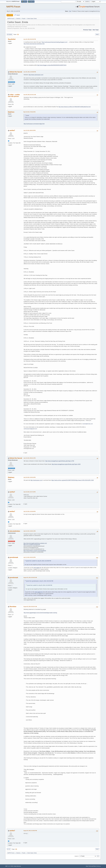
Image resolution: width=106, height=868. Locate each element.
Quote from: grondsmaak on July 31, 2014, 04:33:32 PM (40, 581)
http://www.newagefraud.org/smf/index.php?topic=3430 (66, 464)
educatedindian (15, 531)
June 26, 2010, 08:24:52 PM (30, 39)
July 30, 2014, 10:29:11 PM (29, 531)
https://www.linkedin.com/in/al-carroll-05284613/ (35, 551)
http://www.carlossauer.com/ (36, 75)
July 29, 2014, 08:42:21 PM (29, 458)
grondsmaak (14, 557)
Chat (70, 11)
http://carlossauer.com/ (36, 480)
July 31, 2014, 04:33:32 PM (29, 557)
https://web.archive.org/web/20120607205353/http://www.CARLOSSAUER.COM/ (73, 480)
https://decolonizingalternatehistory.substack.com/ (35, 543)
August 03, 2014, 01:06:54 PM (30, 831)
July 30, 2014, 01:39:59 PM (29, 511)
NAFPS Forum (13, 7)
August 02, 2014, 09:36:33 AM (30, 577)
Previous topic (88, 30)
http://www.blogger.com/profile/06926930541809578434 (52, 65)
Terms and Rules (92, 866)
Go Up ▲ (99, 866)
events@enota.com (88, 424)
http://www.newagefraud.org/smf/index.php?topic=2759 (60, 461)
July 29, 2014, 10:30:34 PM (29, 477)
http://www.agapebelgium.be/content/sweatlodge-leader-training (40, 613)
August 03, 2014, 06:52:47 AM (30, 607)
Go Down (9, 35)
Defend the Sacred (16, 72)
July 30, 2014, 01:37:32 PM (29, 492)
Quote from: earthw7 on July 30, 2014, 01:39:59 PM (39, 561)
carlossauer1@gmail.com (30, 429)
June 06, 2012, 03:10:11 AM (30, 95)
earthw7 (12, 130)
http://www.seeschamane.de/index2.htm (34, 44)
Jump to (76, 856)
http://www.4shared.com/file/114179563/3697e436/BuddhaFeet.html (75, 107)
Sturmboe (13, 607)
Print (97, 35)
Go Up (9, 849)
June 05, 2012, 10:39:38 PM (30, 72)
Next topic (96, 30)
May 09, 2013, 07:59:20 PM (29, 112)
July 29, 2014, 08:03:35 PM (29, 130)
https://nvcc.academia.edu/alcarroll (32, 545)
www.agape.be (37, 568)
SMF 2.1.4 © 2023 (9, 866)
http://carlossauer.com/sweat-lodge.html (34, 124)
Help (87, 866)
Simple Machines (17, 866)
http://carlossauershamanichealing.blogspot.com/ (55, 42)
